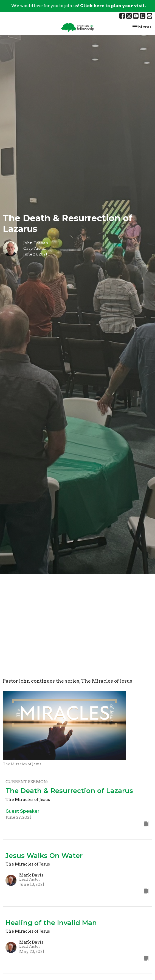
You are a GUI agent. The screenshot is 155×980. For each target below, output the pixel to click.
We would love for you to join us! (78, 6)
